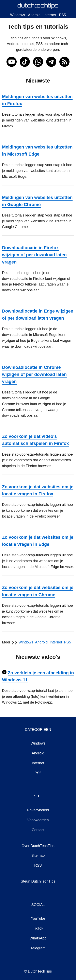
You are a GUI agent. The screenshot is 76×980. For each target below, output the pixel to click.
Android (34, 15)
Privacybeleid (38, 810)
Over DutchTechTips (38, 846)
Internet (50, 15)
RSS (38, 865)
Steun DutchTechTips (38, 881)
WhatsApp (38, 938)
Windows (18, 15)
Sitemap (38, 856)
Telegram (38, 948)
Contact (38, 830)
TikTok (38, 928)
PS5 (62, 15)
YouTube (38, 918)
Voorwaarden (38, 820)
